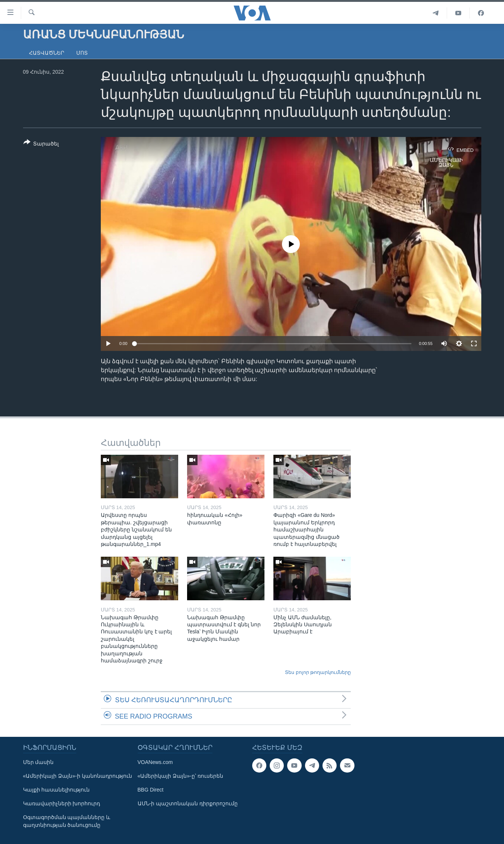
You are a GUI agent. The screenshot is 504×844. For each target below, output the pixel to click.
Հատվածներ (47, 53)
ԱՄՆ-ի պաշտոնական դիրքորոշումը (188, 803)
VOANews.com (155, 762)
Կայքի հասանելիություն (57, 790)
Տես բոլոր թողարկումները (318, 672)
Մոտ (82, 53)
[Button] (41, 144)
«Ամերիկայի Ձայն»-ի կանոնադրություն (78, 776)
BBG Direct (151, 790)
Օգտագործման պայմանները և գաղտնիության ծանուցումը (67, 821)
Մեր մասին (38, 762)
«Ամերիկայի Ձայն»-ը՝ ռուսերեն (180, 776)
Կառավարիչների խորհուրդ (62, 803)
